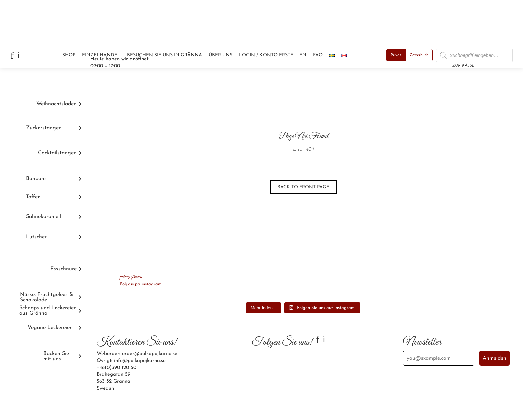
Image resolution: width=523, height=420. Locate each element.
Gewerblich (419, 55)
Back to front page (303, 187)
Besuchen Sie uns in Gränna (165, 55)
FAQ (318, 55)
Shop (69, 55)
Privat (396, 55)
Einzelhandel (101, 55)
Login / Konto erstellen (273, 55)
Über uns (221, 55)
